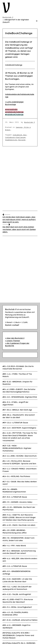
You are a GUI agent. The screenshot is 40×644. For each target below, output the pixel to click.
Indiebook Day (20, 135)
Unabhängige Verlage (15, 140)
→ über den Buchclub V (15, 338)
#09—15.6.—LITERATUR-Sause (15, 423)
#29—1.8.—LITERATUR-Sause (15, 566)
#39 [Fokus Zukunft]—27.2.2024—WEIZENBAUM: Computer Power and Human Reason (18, 635)
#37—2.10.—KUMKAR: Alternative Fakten (20, 620)
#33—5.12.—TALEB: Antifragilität (17, 594)
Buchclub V (30, 122)
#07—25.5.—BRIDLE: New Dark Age (17, 410)
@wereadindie (11, 109)
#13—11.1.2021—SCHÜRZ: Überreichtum (20, 456)
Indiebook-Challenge (15, 137)
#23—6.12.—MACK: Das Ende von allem (19, 525)
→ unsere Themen (13, 341)
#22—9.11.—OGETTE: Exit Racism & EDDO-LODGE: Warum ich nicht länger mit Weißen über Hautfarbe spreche (19, 517)
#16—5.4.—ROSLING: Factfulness (16, 476)
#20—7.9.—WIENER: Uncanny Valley (17, 502)
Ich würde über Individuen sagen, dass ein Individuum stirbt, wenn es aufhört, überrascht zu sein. (19, 220)
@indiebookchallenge (14, 112)
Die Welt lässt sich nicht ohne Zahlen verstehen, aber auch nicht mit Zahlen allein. (19, 229)
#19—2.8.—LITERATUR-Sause (15, 497)
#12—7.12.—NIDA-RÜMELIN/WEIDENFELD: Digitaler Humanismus (17, 448)
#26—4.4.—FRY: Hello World (14, 546)
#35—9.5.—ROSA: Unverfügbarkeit (17, 607)
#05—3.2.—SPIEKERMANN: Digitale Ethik (20, 397)
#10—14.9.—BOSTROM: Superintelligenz (19, 428)
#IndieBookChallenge (14, 115)
